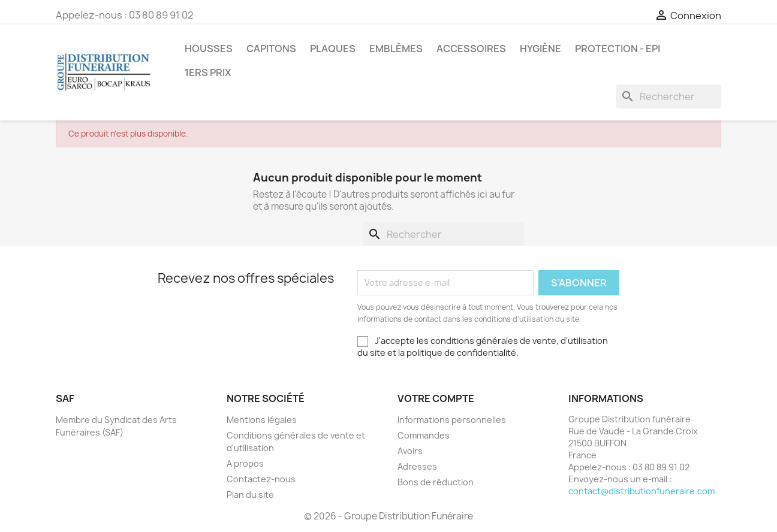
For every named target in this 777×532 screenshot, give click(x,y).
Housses (209, 49)
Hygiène (540, 49)
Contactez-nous (261, 479)
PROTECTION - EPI (618, 49)
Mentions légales (262, 420)
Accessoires (471, 49)
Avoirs (410, 451)
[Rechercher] (668, 96)
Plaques (333, 49)
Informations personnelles (452, 420)
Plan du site (250, 495)
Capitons (271, 49)
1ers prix (208, 72)
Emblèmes (396, 49)
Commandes (424, 435)
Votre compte (436, 398)
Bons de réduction (436, 482)
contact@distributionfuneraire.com (642, 491)
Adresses (417, 466)
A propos (245, 463)
